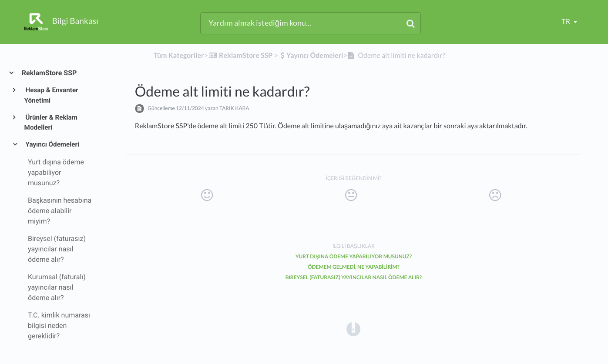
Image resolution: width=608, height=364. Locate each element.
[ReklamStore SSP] (240, 55)
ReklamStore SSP (49, 73)
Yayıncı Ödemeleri (52, 144)
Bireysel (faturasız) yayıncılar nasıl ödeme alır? (354, 277)
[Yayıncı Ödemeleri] (311, 55)
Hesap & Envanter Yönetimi (51, 95)
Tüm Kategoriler (179, 55)
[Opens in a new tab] (353, 329)
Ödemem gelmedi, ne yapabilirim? (354, 267)
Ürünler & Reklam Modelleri (51, 123)
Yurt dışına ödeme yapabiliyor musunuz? (354, 256)
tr (566, 22)
